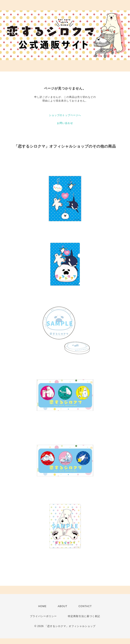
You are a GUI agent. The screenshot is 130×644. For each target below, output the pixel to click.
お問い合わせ (65, 123)
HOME (42, 606)
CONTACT (85, 606)
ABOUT (63, 606)
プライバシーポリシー (43, 616)
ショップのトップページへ (65, 115)
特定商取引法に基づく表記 (84, 616)
